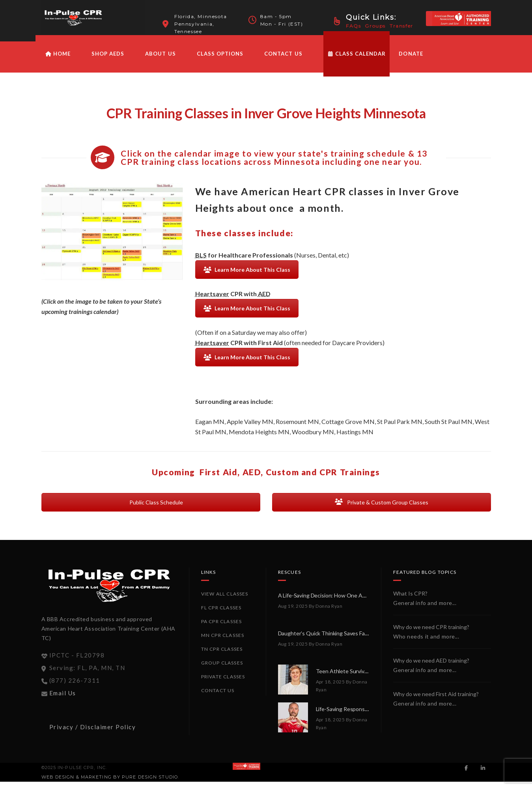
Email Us (63, 699)
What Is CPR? (410, 600)
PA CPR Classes (222, 628)
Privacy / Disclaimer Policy (93, 733)
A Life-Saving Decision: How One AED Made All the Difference (353, 602)
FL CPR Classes (221, 614)
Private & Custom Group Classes (382, 509)
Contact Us (283, 60)
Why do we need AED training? (431, 667)
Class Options (220, 60)
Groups (375, 26)
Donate (411, 60)
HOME (58, 60)
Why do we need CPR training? (431, 633)
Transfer (401, 26)
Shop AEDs (108, 60)
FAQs (353, 26)
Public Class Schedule (151, 509)
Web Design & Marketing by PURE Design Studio (110, 783)
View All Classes (225, 600)
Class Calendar (357, 60)
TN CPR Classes (222, 655)
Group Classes (222, 669)
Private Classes (223, 683)
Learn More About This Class (247, 276)
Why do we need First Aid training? (436, 700)
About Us (160, 60)
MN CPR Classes (223, 641)
